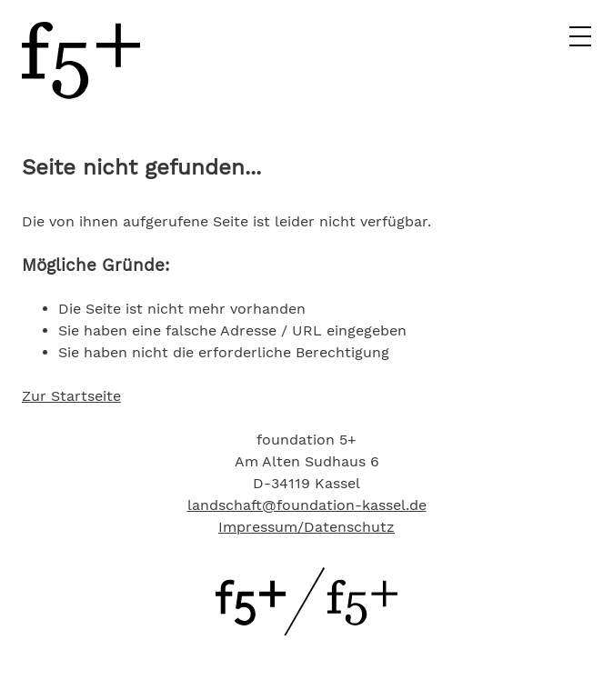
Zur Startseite (71, 396)
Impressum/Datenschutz (306, 527)
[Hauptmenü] (580, 42)
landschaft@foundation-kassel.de (307, 505)
